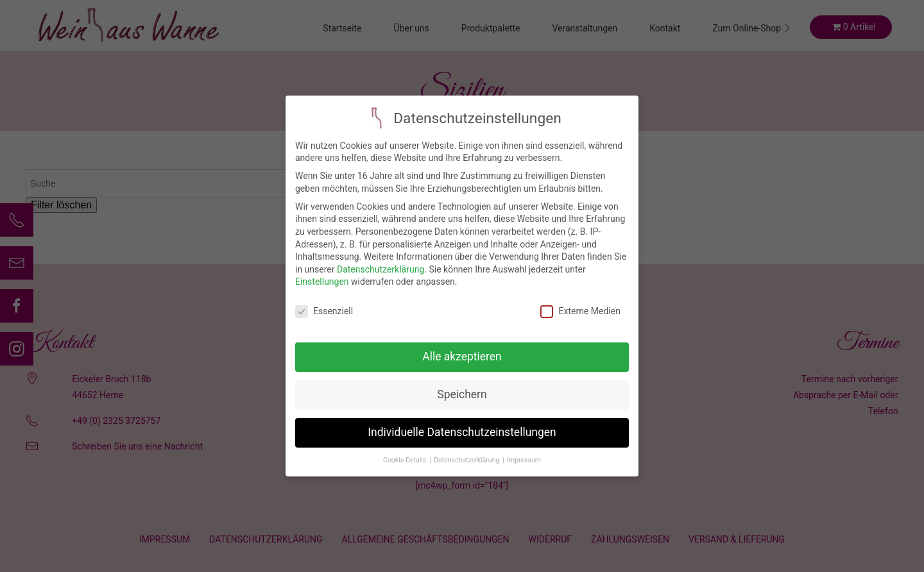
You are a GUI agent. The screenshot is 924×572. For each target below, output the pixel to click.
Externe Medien (580, 300)
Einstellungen (322, 271)
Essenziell (324, 300)
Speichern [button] (462, 383)
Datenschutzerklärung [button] (467, 449)
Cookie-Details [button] (406, 449)
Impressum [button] (524, 449)
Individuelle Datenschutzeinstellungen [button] (462, 421)
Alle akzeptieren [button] (462, 346)
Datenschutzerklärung (381, 258)
